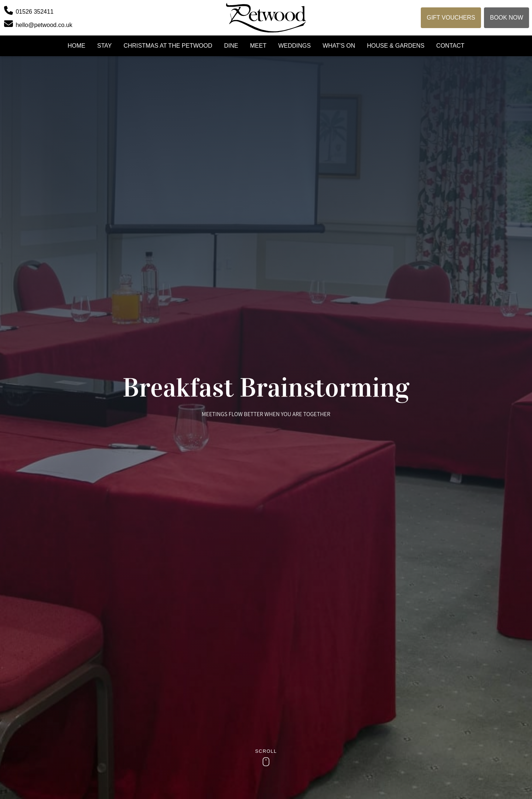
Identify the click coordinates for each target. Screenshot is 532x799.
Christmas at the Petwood (168, 46)
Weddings (294, 46)
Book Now (507, 18)
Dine (231, 46)
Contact (450, 46)
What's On (339, 46)
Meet (258, 46)
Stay (104, 46)
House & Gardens (396, 46)
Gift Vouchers (451, 18)
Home (76, 46)
